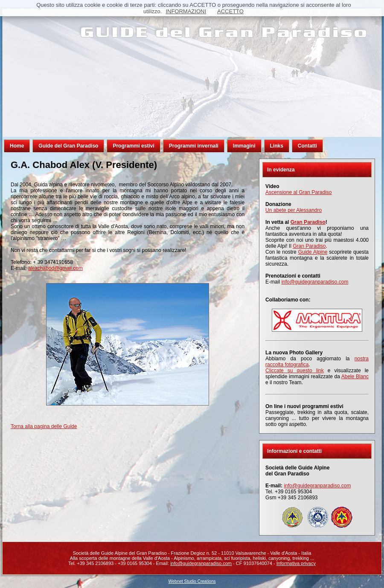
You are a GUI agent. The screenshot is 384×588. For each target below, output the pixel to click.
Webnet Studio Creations (192, 581)
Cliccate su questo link (295, 371)
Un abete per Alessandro (294, 210)
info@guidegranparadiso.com (315, 282)
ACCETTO (230, 11)
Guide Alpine (313, 252)
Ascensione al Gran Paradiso (298, 192)
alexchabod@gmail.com (55, 268)
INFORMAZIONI (186, 11)
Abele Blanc (355, 377)
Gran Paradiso (309, 246)
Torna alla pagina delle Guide (44, 426)
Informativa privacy (296, 563)
